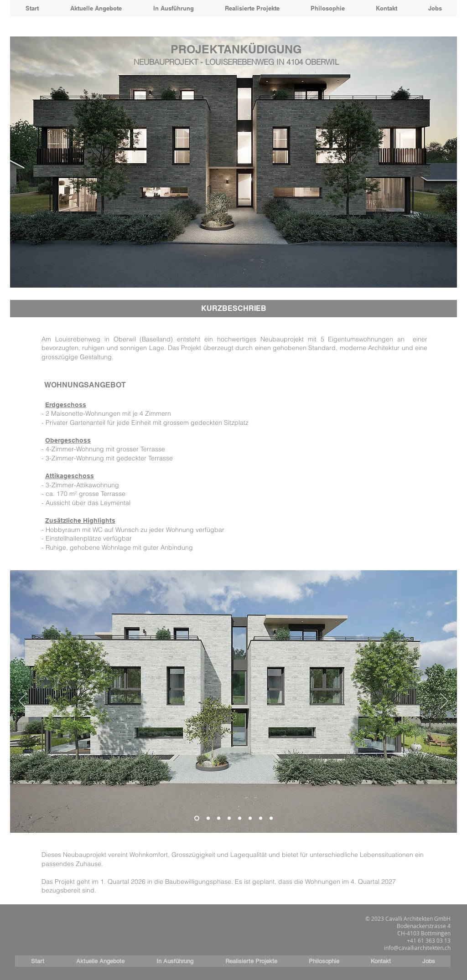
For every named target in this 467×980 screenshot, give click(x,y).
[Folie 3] (219, 818)
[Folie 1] (197, 818)
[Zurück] (23, 701)
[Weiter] (444, 701)
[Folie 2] (208, 818)
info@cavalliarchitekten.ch (417, 948)
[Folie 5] (240, 818)
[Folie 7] (261, 818)
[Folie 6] (250, 818)
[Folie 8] (271, 818)
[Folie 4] (229, 818)
